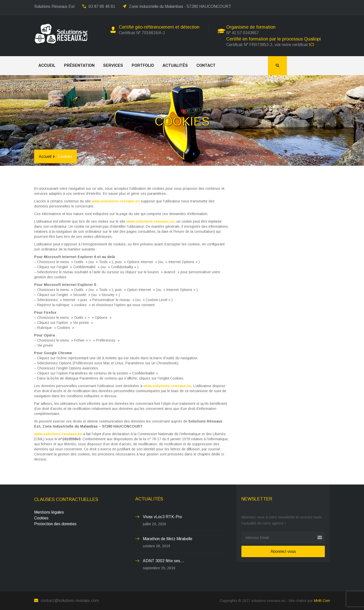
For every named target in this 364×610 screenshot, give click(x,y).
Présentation (79, 65)
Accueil (47, 65)
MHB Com (322, 601)
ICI (312, 45)
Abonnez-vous (283, 551)
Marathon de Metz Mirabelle (168, 539)
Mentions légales (49, 512)
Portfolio (143, 65)
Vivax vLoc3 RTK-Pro (162, 517)
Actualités (175, 65)
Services (113, 65)
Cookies (41, 518)
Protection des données (55, 524)
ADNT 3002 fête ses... (163, 561)
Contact (206, 65)
